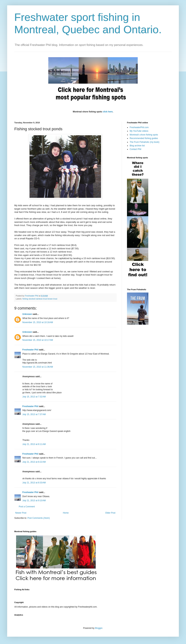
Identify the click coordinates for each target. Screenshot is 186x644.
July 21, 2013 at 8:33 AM (34, 483)
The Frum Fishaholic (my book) (145, 142)
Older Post (110, 513)
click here (108, 112)
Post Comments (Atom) (39, 518)
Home (66, 513)
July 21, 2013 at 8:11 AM (34, 444)
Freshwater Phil (30, 350)
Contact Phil (135, 149)
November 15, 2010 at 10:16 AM (38, 322)
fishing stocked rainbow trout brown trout (40, 299)
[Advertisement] (79, 594)
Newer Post (21, 513)
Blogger (99, 628)
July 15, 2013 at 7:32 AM (34, 397)
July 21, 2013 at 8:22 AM (34, 462)
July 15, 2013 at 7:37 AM (34, 414)
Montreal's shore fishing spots (144, 135)
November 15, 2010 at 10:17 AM (38, 340)
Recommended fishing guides (144, 138)
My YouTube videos (139, 131)
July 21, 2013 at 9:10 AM (34, 501)
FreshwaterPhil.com (139, 127)
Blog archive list (137, 146)
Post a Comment (27, 507)
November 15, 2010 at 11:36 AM (38, 367)
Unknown (27, 314)
